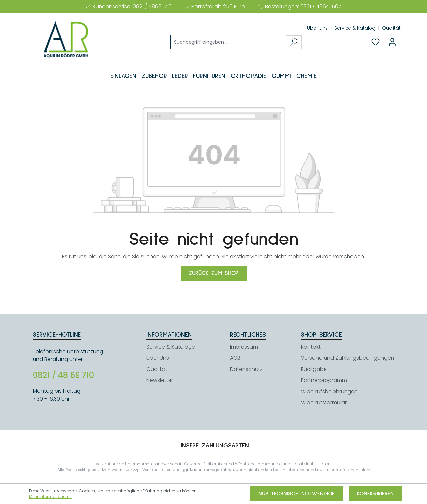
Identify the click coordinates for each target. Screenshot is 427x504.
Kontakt (311, 347)
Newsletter (160, 380)
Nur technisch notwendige (297, 494)
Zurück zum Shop (214, 273)
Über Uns (158, 358)
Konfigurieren (375, 494)
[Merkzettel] (376, 42)
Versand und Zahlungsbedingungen (348, 358)
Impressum (244, 347)
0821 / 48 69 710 (63, 375)
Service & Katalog (356, 28)
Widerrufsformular (324, 403)
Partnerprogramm (324, 380)
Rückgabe (314, 369)
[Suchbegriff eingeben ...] (229, 42)
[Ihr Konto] (392, 42)
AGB (235, 358)
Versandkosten (157, 470)
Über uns (318, 28)
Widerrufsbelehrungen (329, 391)
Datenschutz (246, 369)
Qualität (391, 28)
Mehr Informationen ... (50, 497)
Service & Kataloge (171, 347)
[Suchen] (294, 42)
